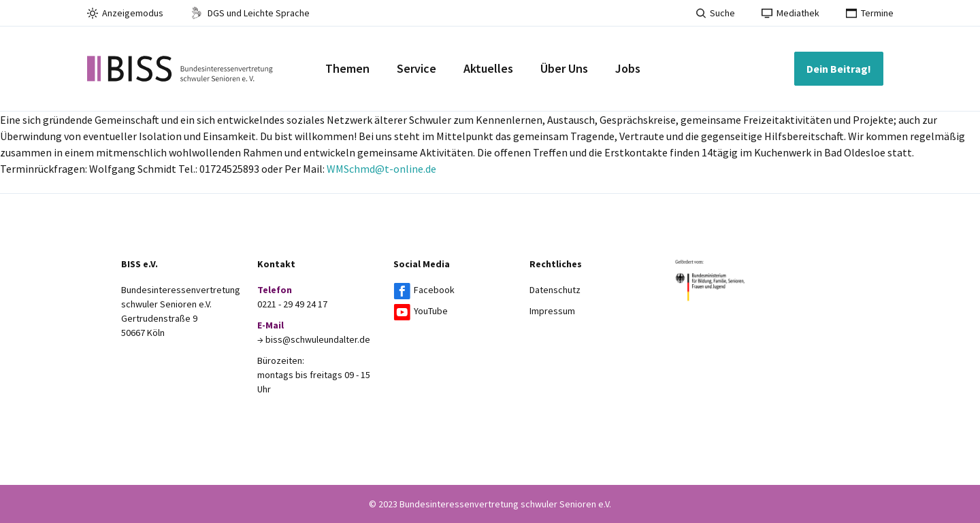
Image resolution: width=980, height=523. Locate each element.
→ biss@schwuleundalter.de (314, 339)
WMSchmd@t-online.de (381, 169)
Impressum (552, 311)
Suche (716, 13)
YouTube (431, 311)
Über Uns (564, 68)
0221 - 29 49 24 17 (292, 304)
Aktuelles (488, 68)
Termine (870, 13)
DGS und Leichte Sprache (250, 13)
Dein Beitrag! (839, 69)
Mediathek (790, 13)
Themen (347, 68)
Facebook (434, 290)
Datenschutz (555, 290)
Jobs (628, 68)
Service (416, 68)
